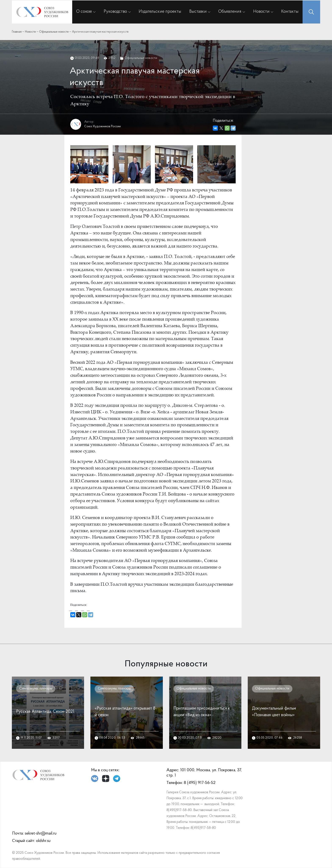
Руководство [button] (115, 12)
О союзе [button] (84, 12)
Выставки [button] (198, 12)
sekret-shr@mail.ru (41, 833)
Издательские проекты (160, 12)
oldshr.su (43, 841)
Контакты (290, 12)
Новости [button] (261, 12)
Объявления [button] (230, 12)
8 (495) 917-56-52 (200, 783)
